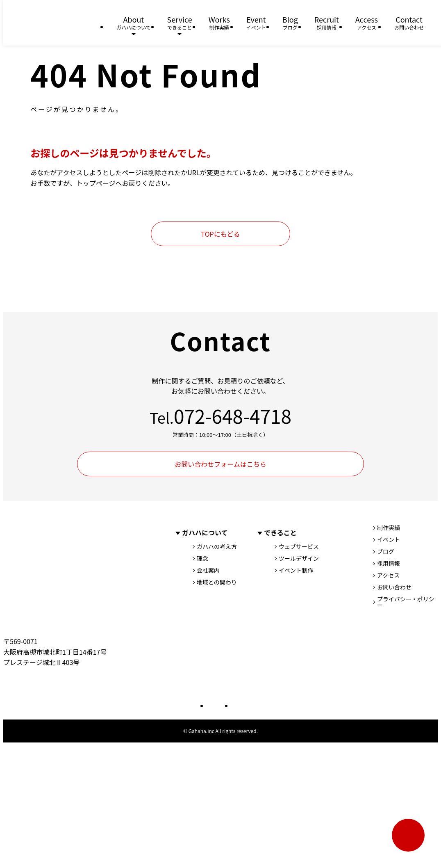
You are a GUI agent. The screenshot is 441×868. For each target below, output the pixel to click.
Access (367, 23)
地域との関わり (217, 582)
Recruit (327, 23)
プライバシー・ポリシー (406, 602)
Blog (290, 23)
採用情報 (389, 563)
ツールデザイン (299, 558)
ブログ (386, 551)
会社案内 (208, 570)
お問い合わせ (394, 587)
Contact (409, 23)
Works (219, 23)
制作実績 (389, 528)
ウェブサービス (299, 546)
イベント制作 (296, 570)
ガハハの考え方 (217, 546)
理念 (202, 558)
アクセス (388, 575)
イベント (389, 539)
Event (256, 23)
